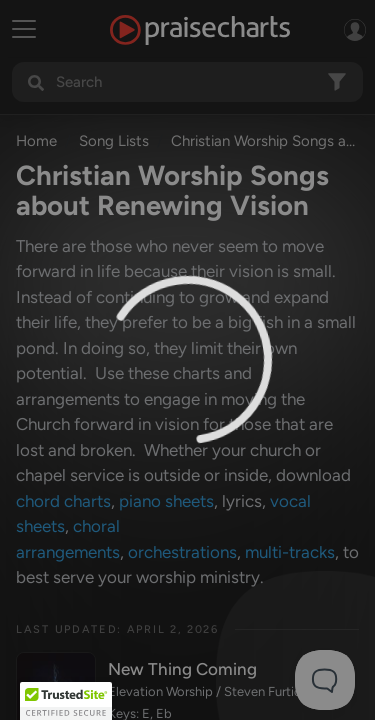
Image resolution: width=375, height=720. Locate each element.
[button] (66, 701)
